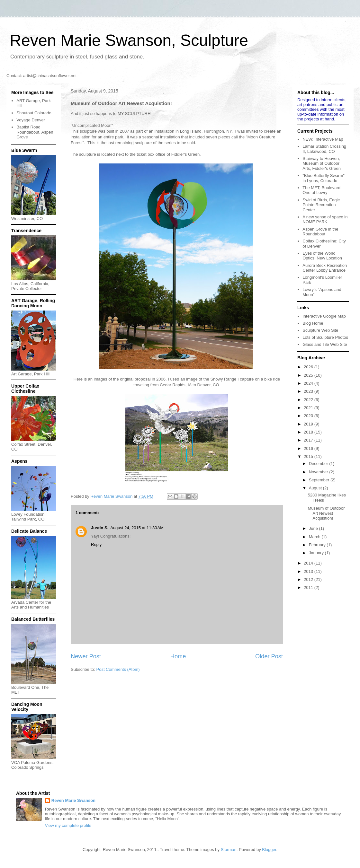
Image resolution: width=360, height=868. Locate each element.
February (318, 545)
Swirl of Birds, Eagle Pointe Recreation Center (321, 205)
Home (178, 656)
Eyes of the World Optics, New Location (322, 256)
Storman (229, 850)
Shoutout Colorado (34, 113)
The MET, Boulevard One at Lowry (321, 190)
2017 (309, 440)
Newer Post (86, 656)
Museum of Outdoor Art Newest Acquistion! (326, 513)
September (320, 480)
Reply (96, 544)
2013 (309, 571)
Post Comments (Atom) (118, 669)
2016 (309, 448)
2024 (309, 383)
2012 (309, 579)
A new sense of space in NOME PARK (325, 219)
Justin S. (100, 528)
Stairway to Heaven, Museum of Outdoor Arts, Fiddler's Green (322, 163)
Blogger (269, 850)
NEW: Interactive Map (323, 139)
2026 (309, 367)
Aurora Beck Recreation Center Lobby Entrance (325, 268)
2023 (309, 391)
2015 (309, 456)
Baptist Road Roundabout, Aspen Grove (35, 132)
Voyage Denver (31, 120)
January (317, 553)
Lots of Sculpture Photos (325, 337)
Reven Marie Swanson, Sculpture (129, 40)
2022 (309, 400)
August (316, 488)
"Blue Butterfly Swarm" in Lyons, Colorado (324, 178)
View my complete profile (68, 825)
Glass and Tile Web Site (325, 344)
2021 (309, 408)
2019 (309, 424)
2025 (309, 375)
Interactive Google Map (324, 316)
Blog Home (313, 323)
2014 (309, 563)
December (319, 464)
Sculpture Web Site (320, 330)
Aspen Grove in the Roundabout (320, 232)
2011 (309, 587)
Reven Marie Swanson (112, 496)
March (315, 537)
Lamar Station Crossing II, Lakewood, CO (324, 149)
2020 (309, 416)
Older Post (269, 656)
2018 (309, 432)
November (319, 472)
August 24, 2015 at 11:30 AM (137, 528)
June (314, 528)
